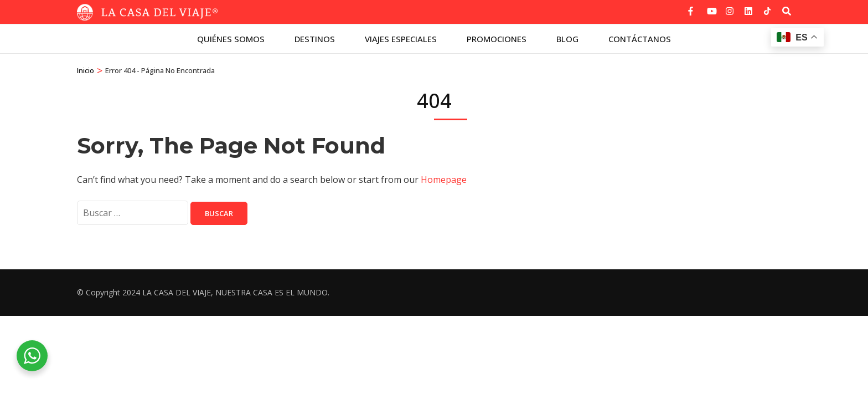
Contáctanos (640, 39)
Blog (567, 39)
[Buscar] (787, 11)
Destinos (315, 39)
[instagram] (730, 7)
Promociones (497, 39)
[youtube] (711, 7)
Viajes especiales (401, 39)
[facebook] (692, 7)
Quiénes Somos (231, 39)
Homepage (444, 180)
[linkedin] (748, 7)
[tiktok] (767, 11)
